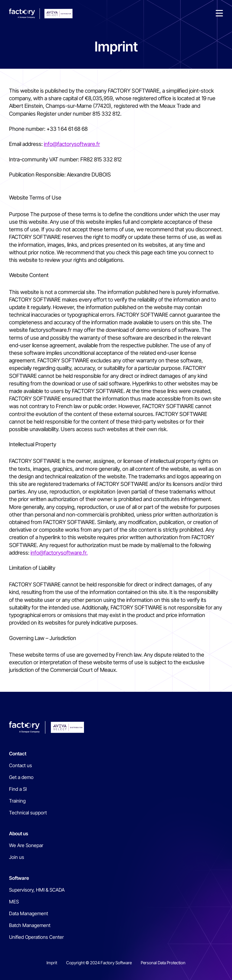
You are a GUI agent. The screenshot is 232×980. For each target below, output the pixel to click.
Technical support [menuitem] (28, 813)
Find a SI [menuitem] (18, 789)
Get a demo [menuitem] (21, 777)
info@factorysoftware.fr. (59, 553)
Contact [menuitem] (18, 754)
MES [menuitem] (14, 902)
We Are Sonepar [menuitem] (26, 845)
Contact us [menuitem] (21, 765)
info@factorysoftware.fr (72, 144)
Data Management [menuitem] (29, 913)
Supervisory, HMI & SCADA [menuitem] (37, 890)
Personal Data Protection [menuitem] (163, 963)
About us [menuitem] (19, 833)
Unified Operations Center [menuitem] (36, 937)
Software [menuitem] (19, 878)
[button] (219, 14)
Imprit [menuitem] (52, 963)
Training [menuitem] (17, 801)
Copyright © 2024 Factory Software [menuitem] (99, 963)
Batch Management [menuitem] (30, 925)
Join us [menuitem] (17, 857)
